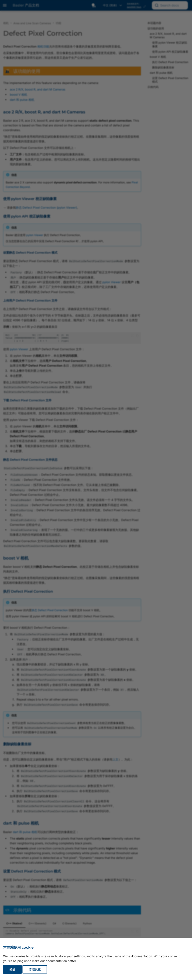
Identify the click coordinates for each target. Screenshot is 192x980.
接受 (12, 969)
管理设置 (35, 969)
